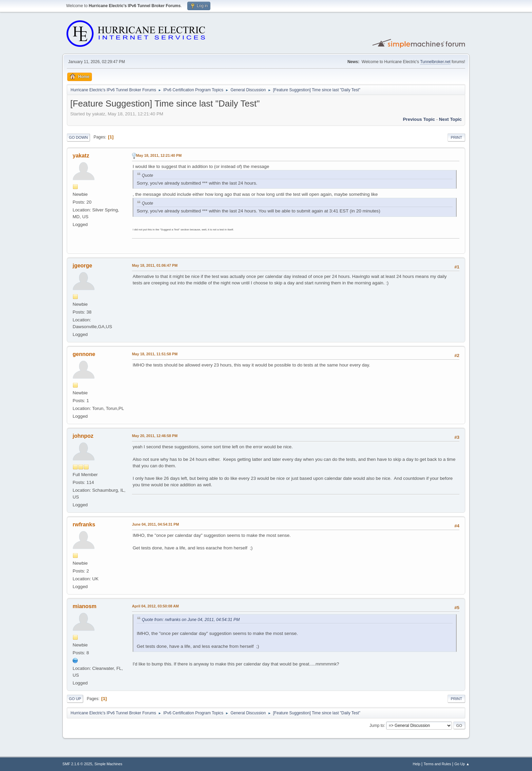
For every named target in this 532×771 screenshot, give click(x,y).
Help (417, 764)
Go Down (78, 137)
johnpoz (83, 436)
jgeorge (82, 266)
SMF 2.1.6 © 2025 (77, 764)
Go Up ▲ (462, 764)
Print (456, 137)
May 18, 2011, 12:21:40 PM (159, 155)
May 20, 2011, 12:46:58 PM (155, 436)
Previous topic (419, 119)
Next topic (450, 119)
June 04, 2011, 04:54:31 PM (155, 524)
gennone (84, 354)
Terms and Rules (438, 764)
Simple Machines (108, 764)
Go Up (75, 699)
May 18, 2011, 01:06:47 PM (155, 265)
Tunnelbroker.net (435, 62)
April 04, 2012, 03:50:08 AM (155, 606)
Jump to (377, 725)
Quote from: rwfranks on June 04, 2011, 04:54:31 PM (191, 620)
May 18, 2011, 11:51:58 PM (155, 354)
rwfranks (84, 524)
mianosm (84, 606)
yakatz (81, 156)
